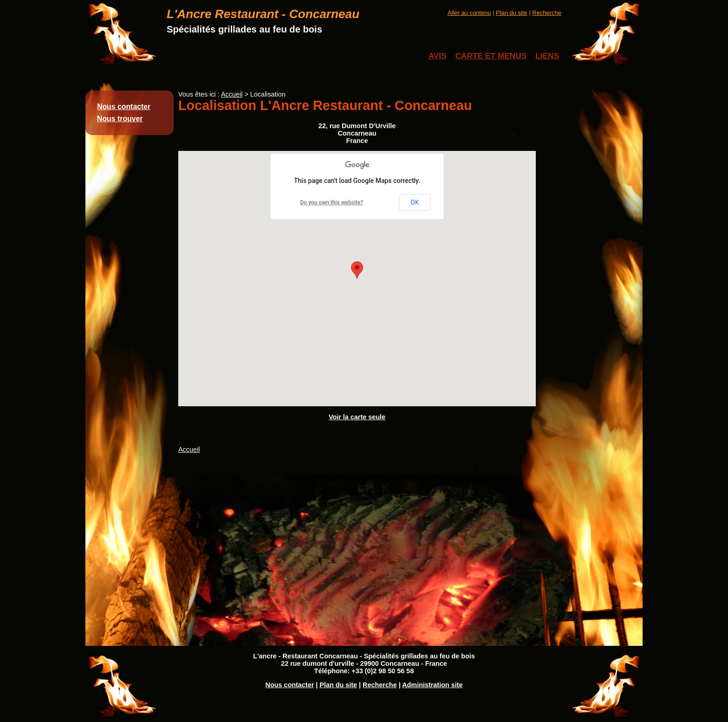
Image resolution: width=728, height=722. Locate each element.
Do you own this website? (332, 202)
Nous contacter (124, 107)
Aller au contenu (469, 13)
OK (415, 202)
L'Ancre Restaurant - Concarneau (263, 14)
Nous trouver (120, 119)
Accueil (232, 94)
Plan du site (512, 13)
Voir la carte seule (357, 417)
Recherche (547, 13)
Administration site (432, 685)
